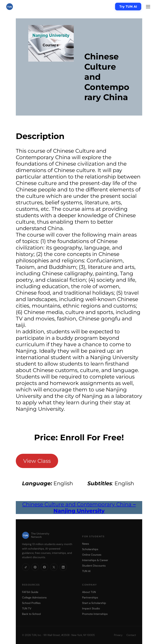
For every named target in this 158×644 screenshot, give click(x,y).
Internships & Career (95, 560)
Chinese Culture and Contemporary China (79, 508)
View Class (37, 461)
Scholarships (90, 549)
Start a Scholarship (94, 603)
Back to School (31, 614)
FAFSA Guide (30, 592)
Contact (131, 635)
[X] (54, 567)
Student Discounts (94, 566)
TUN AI (86, 571)
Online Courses (92, 555)
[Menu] (148, 7)
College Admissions (34, 597)
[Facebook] (44, 567)
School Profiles (31, 603)
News (86, 544)
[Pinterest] (35, 567)
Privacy (118, 635)
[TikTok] (26, 567)
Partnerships (90, 597)
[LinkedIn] (63, 567)
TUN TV (27, 608)
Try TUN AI (128, 7)
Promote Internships (95, 614)
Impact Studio (91, 608)
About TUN (89, 592)
